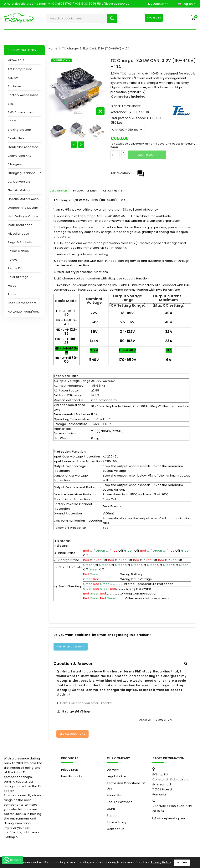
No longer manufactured (26, 311)
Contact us (116, 830)
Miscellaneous (18, 234)
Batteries (15, 86)
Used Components (22, 303)
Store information (168, 760)
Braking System (19, 130)
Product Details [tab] (95, 191)
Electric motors (19, 190)
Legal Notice (116, 778)
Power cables (18, 251)
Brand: (116, 106)
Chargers (15, 164)
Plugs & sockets (20, 242)
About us (114, 797)
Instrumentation (20, 225)
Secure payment (119, 803)
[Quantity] (115, 155)
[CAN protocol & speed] (128, 130)
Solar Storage (18, 277)
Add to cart (147, 155)
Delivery (113, 771)
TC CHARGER (131, 106)
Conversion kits (20, 156)
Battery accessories (23, 95)
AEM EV (13, 78)
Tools (12, 294)
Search (112, 18)
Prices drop (70, 771)
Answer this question (156, 721)
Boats (12, 121)
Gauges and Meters (23, 208)
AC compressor (20, 69)
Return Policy (117, 824)
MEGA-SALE (16, 60)
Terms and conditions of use (126, 787)
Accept (182, 863)
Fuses (12, 286)
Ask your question (71, 648)
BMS (11, 104)
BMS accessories (20, 112)
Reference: (119, 112)
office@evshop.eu (171, 820)
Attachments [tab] (128, 191)
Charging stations (22, 173)
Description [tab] (63, 191)
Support (113, 817)
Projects (153, 18)
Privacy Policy (161, 862)
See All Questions (73, 735)
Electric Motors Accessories (26, 199)
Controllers (16, 138)
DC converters (19, 182)
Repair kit (15, 268)
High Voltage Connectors (26, 216)
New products (72, 778)
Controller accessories (25, 147)
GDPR (111, 810)
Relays (13, 260)
